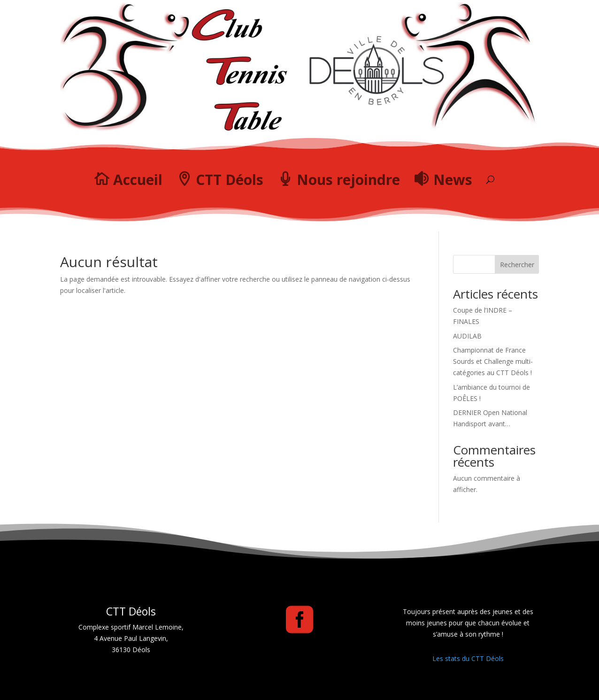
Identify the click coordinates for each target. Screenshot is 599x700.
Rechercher (517, 265)
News (453, 180)
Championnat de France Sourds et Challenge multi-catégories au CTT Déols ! (493, 361)
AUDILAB (467, 336)
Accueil (138, 180)
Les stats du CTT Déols (468, 658)
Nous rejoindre (348, 180)
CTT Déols (230, 180)
